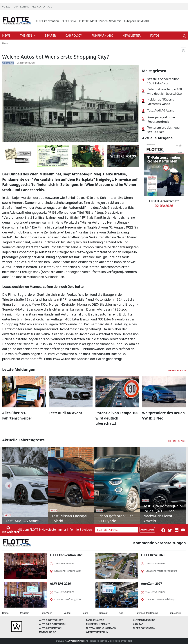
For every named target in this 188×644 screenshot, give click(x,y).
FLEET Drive (69, 21)
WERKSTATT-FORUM (97, 632)
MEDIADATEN (39, 7)
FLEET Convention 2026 (67, 555)
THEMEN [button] (26, 36)
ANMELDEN (147, 530)
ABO (50, 7)
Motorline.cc (48, 632)
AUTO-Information (50, 628)
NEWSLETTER (132, 36)
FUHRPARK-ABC (103, 36)
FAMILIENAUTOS (95, 620)
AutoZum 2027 (151, 584)
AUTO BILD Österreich (53, 624)
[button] (9, 485)
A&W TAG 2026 (60, 584)
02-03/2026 (164, 206)
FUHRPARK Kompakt (98, 624)
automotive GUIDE (144, 620)
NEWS (7, 36)
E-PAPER (51, 36)
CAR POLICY (74, 36)
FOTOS (155, 36)
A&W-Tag (138, 624)
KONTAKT (25, 7)
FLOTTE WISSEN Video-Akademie (100, 21)
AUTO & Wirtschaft (51, 620)
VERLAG (7, 7)
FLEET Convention (47, 21)
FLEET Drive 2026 (153, 555)
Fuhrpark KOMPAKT (137, 21)
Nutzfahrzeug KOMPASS (101, 628)
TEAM (16, 7)
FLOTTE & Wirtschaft (164, 201)
